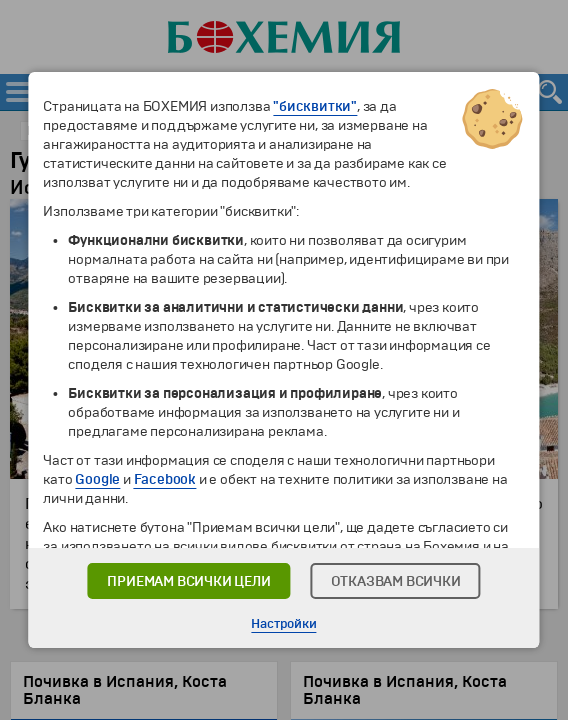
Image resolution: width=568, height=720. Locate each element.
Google (97, 479)
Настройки (283, 624)
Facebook (165, 479)
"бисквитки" (315, 106)
